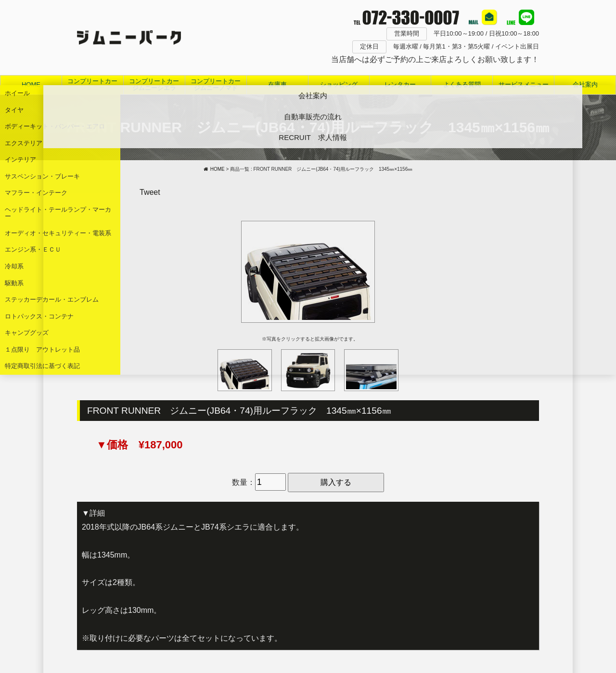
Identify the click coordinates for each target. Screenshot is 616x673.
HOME (31, 84)
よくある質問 (462, 84)
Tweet (150, 192)
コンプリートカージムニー (92, 84)
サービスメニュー (524, 84)
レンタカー (400, 84)
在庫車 (277, 84)
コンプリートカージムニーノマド (216, 84)
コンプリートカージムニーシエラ (154, 84)
